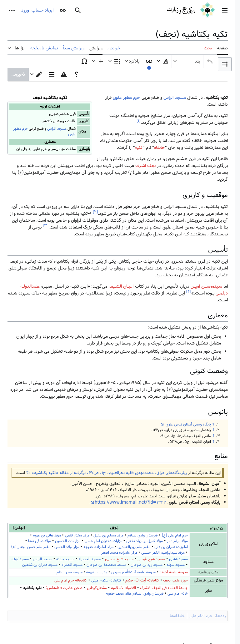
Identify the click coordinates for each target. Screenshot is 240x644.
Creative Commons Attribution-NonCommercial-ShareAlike (141, 603)
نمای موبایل (197, 622)
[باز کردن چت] (224, 628)
